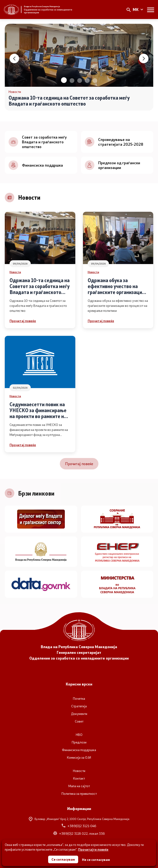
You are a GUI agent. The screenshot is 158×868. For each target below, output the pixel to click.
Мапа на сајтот (79, 786)
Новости (15, 272)
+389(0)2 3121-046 (79, 826)
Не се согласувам (96, 860)
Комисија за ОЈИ (79, 757)
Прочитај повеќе (23, 321)
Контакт (79, 778)
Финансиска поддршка (79, 750)
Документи (79, 714)
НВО (79, 735)
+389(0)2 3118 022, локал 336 (79, 834)
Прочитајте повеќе (93, 849)
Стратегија (79, 706)
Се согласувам (63, 859)
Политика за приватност (79, 794)
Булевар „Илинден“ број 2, (79, 819)
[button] (64, 80)
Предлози (79, 742)
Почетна (79, 699)
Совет (79, 721)
